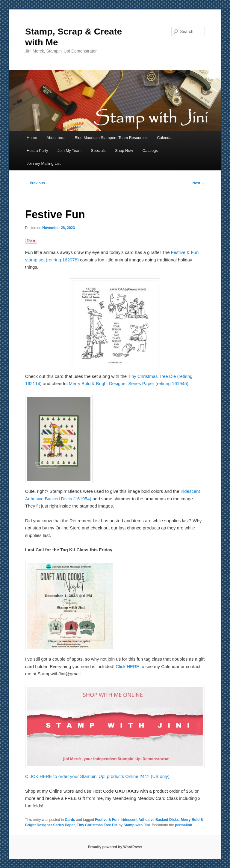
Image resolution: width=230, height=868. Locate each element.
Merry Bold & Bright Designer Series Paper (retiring (120, 383)
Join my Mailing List (44, 163)
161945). (181, 383)
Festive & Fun (107, 820)
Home (32, 138)
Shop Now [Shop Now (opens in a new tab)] (124, 151)
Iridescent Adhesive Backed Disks (150, 820)
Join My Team (69, 151)
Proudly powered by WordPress (115, 847)
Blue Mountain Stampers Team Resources (111, 138)
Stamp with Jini (137, 825)
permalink (183, 825)
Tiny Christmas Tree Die (97, 825)
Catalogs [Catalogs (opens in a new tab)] (150, 151)
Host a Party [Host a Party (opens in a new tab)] (37, 151)
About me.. (56, 138)
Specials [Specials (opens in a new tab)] (98, 151)
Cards (70, 820)
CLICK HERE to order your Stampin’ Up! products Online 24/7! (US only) (97, 776)
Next (199, 183)
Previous (35, 183)
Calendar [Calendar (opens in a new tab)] (165, 138)
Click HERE (128, 666)
